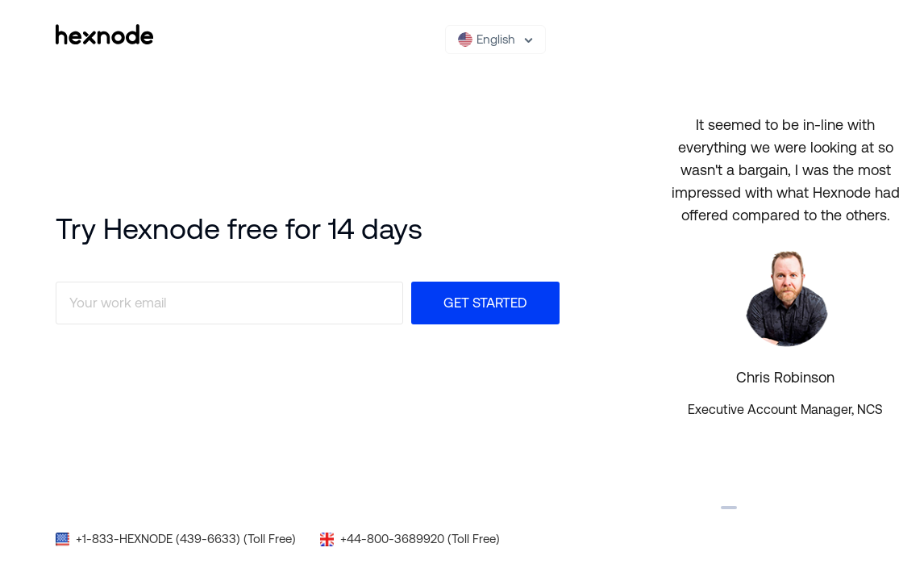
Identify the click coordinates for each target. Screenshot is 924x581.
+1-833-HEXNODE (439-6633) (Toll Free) (186, 539)
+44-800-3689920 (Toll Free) (420, 539)
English (487, 40)
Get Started (485, 303)
